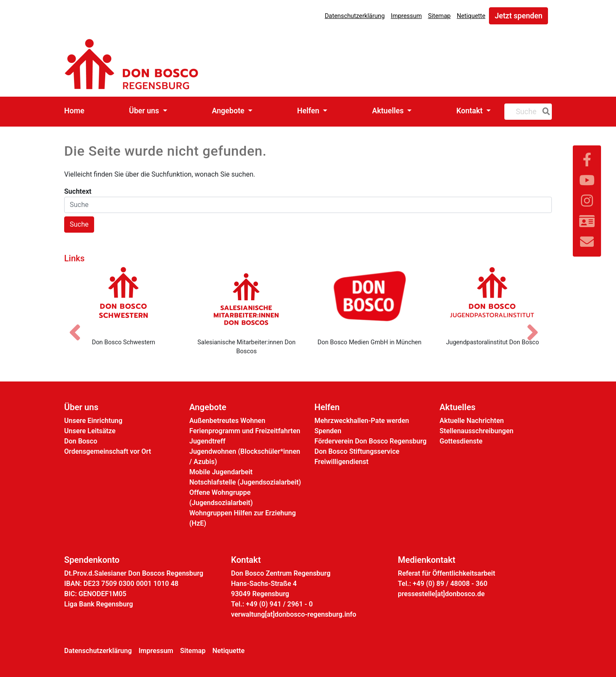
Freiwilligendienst (341, 462)
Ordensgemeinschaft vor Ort (108, 451)
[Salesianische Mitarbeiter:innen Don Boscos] (247, 299)
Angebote (229, 111)
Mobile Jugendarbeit (221, 472)
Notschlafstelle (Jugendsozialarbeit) (245, 482)
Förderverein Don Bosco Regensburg (370, 441)
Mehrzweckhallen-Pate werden (362, 421)
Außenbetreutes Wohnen (228, 421)
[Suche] (545, 112)
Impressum (406, 16)
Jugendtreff (207, 441)
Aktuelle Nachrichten (472, 421)
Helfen (309, 111)
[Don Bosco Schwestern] (124, 299)
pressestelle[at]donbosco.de (441, 594)
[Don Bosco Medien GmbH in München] (370, 299)
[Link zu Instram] (587, 201)
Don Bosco (81, 441)
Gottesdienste (461, 441)
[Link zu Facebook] (587, 160)
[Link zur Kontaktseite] (587, 222)
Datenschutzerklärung (355, 16)
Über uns (145, 111)
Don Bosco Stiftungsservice (357, 451)
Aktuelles (389, 111)
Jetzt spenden (518, 16)
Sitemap (439, 16)
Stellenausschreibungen (477, 431)
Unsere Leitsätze (90, 431)
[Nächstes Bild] (537, 325)
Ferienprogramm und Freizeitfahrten (245, 431)
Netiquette (471, 16)
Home (74, 111)
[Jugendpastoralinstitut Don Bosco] (493, 299)
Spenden (328, 431)
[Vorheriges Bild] (79, 325)
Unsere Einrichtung (93, 421)
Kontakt (471, 111)
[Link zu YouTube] (587, 180)
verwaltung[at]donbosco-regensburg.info (294, 614)
